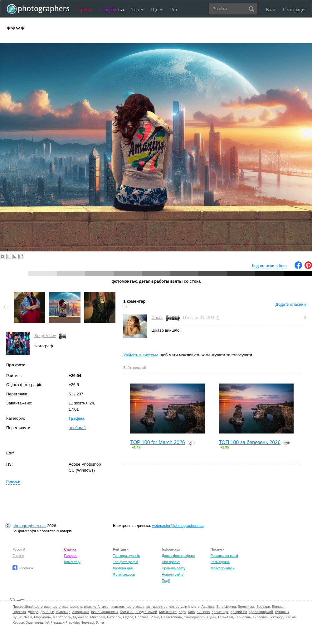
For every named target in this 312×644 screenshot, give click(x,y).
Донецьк (47, 612)
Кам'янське (168, 612)
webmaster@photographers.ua (178, 526)
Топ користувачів (126, 556)
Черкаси (58, 622)
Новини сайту (173, 574)
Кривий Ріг (239, 612)
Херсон (18, 622)
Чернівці (88, 622)
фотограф (60, 607)
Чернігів (72, 622)
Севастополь (171, 617)
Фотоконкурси (124, 574)
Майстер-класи (223, 568)
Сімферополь (195, 617)
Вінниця (278, 607)
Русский (19, 549)
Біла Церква (226, 607)
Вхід (271, 10)
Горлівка (19, 612)
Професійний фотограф (32, 607)
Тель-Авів (225, 617)
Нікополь (114, 617)
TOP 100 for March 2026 (158, 442)
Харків (291, 617)
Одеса (128, 617)
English (18, 556)
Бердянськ (246, 607)
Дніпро (33, 612)
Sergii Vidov (45, 336)
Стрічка (84, 10)
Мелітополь (62, 617)
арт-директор (157, 607)
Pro (173, 10)
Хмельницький (38, 622)
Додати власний (291, 304)
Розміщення (220, 562)
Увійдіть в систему (140, 355)
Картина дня (123, 568)
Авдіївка (208, 607)
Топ (137, 10)
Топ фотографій (126, 562)
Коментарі (72, 562)
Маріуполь (42, 617)
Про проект (171, 562)
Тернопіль (243, 617)
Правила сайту (173, 568)
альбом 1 (77, 428)
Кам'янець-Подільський (138, 612)
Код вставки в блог (269, 266)
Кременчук (220, 612)
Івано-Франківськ (105, 612)
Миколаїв (98, 617)
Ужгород (277, 617)
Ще (157, 10)
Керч (182, 612)
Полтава (142, 617)
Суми (211, 617)
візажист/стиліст (97, 607)
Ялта (100, 622)
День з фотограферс (178, 556)
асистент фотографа (128, 607)
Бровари (263, 607)
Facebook (23, 568)
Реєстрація (294, 10)
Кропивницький (261, 612)
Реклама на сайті (224, 556)
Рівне (155, 617)
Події (166, 581)
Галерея (112, 10)
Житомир (63, 612)
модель (76, 607)
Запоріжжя (81, 612)
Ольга (157, 317)
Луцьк (17, 617)
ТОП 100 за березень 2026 (250, 442)
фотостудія (178, 607)
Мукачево (81, 617)
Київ (191, 612)
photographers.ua (29, 526)
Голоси (13, 481)
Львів (28, 617)
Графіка (77, 418)
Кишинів (203, 612)
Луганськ (282, 612)
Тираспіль (261, 617)
